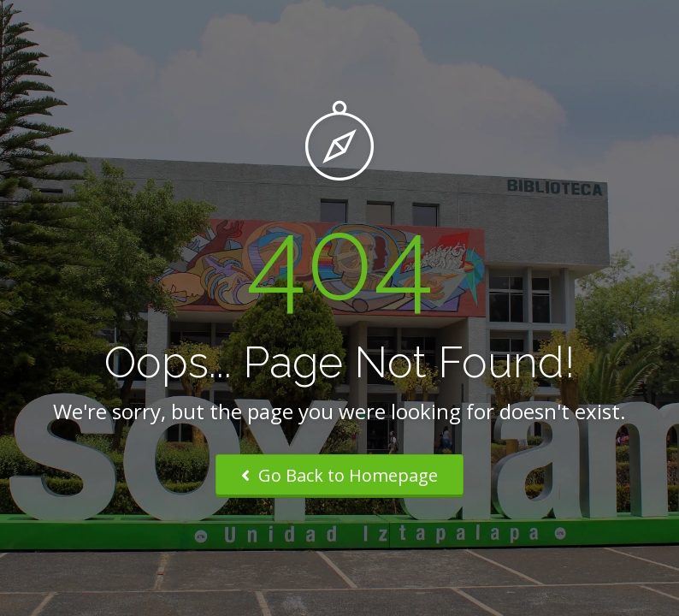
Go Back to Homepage (339, 475)
